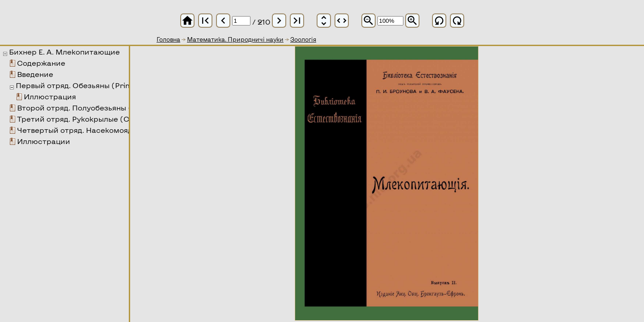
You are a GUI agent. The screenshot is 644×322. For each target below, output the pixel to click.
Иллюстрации (44, 141)
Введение (35, 74)
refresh (439, 21)
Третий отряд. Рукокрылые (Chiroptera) (93, 119)
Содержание (41, 63)
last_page (297, 21)
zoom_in (412, 21)
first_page (205, 21)
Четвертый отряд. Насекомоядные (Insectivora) (107, 130)
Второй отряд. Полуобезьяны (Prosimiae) (94, 108)
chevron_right (279, 21)
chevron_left (223, 21)
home (187, 21)
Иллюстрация (50, 96)
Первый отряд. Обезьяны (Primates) (84, 85)
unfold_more (324, 21)
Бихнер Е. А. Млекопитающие (64, 52)
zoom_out (369, 21)
